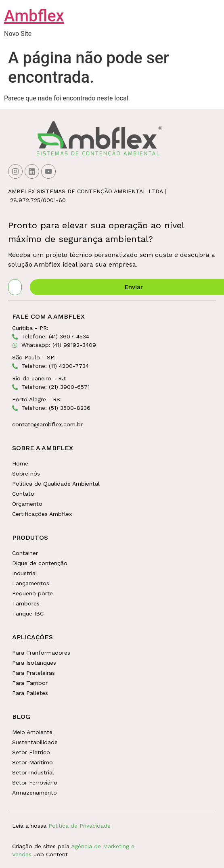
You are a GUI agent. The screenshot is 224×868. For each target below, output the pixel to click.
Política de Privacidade (80, 826)
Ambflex (34, 16)
